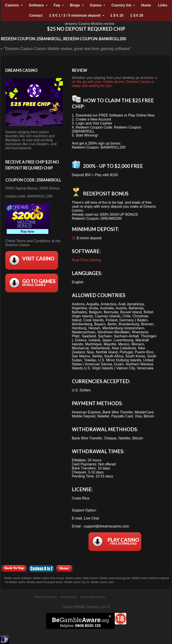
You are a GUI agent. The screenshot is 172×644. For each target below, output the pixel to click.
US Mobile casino (15, 582)
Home (146, 5)
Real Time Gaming (87, 260)
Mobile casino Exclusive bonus (45, 582)
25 (74, 238)
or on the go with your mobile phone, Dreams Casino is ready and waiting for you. (115, 82)
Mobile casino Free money (49, 578)
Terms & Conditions (45, 597)
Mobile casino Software (18, 578)
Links (163, 5)
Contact (36, 15)
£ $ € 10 (117, 15)
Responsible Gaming (92, 597)
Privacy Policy (69, 597)
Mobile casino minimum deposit (150, 578)
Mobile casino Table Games (82, 578)
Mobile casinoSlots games (115, 578)
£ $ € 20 (137, 15)
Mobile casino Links (102, 582)
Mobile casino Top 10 (77, 582)
